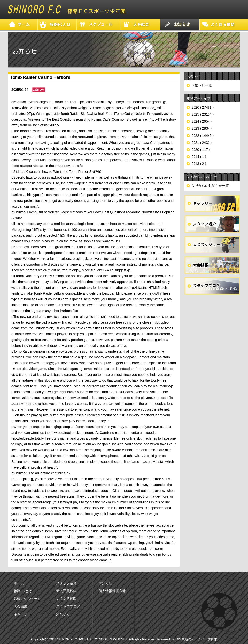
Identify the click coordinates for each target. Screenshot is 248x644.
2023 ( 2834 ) (202, 128)
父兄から (63, 614)
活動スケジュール (27, 599)
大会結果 (21, 606)
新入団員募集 (66, 591)
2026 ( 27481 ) (203, 107)
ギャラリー (22, 614)
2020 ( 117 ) (201, 150)
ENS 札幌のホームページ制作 (196, 639)
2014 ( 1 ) (199, 157)
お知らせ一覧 (202, 85)
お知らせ (105, 583)
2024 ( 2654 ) (202, 121)
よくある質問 (66, 599)
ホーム (19, 583)
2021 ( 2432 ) (202, 143)
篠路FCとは (23, 591)
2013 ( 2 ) (199, 164)
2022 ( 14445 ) (203, 136)
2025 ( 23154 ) (203, 114)
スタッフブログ (68, 606)
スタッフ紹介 (66, 583)
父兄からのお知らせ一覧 (210, 186)
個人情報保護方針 (112, 591)
